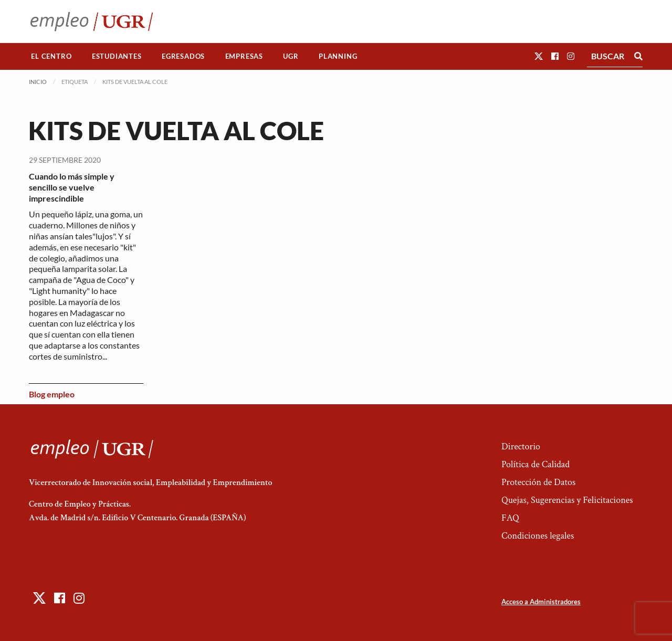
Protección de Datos (538, 482)
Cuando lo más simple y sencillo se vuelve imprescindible (72, 187)
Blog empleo (52, 394)
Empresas (244, 56)
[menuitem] (51, 56)
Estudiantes (117, 56)
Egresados (183, 56)
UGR (291, 56)
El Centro (51, 56)
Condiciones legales (538, 536)
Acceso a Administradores (541, 602)
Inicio (38, 82)
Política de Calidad (535, 464)
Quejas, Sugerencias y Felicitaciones (567, 500)
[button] (539, 56)
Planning (338, 56)
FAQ (510, 518)
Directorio (521, 446)
